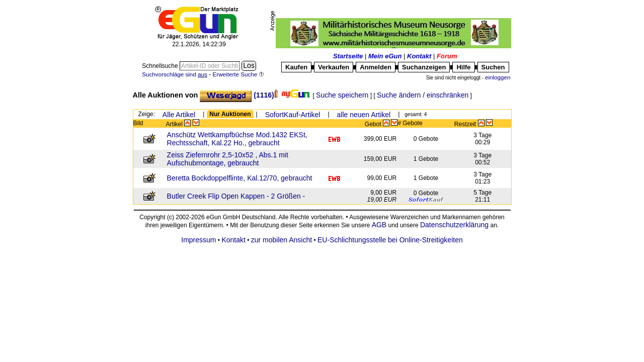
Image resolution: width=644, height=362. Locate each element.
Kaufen (296, 67)
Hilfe (463, 67)
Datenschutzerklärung (454, 225)
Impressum (198, 240)
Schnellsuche (161, 66)
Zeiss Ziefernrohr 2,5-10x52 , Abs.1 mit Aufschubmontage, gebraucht (228, 159)
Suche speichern (342, 95)
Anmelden (376, 67)
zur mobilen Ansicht (281, 240)
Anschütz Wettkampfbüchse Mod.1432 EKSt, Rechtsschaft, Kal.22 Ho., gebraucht (237, 139)
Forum (447, 56)
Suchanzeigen (424, 67)
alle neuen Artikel (364, 115)
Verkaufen (334, 67)
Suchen (493, 67)
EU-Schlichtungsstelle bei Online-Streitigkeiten (390, 240)
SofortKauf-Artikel (293, 115)
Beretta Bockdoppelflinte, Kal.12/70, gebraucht (240, 178)
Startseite (348, 56)
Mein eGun (385, 56)
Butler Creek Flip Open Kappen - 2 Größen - (236, 196)
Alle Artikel (179, 115)
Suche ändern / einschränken (423, 95)
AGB (379, 225)
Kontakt (419, 56)
